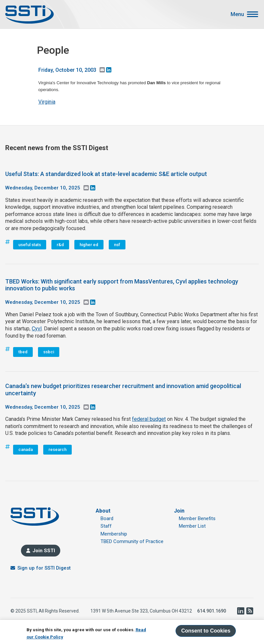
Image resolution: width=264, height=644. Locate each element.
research (57, 449)
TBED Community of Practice (132, 541)
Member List (192, 526)
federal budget (149, 419)
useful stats (30, 245)
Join (179, 511)
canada (26, 449)
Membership (114, 534)
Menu (237, 14)
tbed (23, 352)
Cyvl (37, 329)
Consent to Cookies (206, 631)
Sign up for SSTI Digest (44, 568)
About (103, 511)
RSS (250, 611)
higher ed (89, 245)
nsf (117, 245)
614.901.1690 (212, 611)
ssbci (49, 352)
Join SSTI (44, 551)
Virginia (47, 102)
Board (107, 518)
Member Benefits (197, 518)
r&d (60, 245)
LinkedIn (240, 611)
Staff (106, 526)
